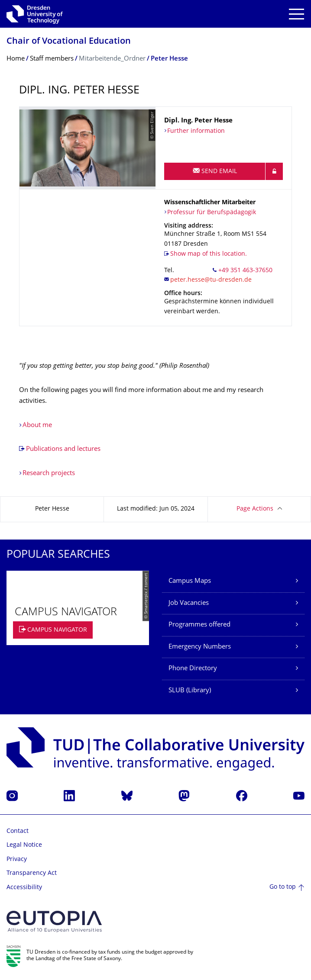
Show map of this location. (209, 254)
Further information (196, 131)
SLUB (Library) (190, 691)
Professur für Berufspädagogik (212, 213)
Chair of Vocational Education (69, 42)
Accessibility (24, 888)
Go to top (283, 887)
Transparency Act (32, 873)
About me (37, 426)
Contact (18, 831)
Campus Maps (190, 581)
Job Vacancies (189, 603)
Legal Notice (24, 845)
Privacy (17, 860)
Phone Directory (193, 669)
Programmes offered (199, 625)
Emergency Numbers (200, 647)
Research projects (49, 474)
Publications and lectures (63, 449)
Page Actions (255, 509)
